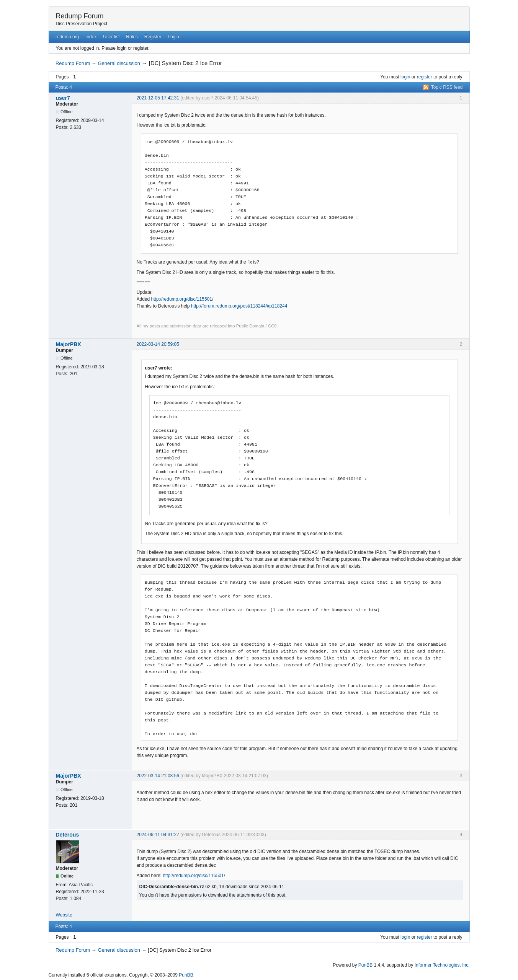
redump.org (67, 37)
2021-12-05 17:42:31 (158, 98)
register (425, 77)
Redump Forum (80, 16)
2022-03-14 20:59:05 (158, 344)
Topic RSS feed (447, 87)
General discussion (119, 63)
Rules (132, 37)
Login (173, 37)
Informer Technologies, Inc (442, 965)
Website (64, 915)
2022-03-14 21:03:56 (158, 776)
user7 (63, 98)
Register (153, 37)
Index (91, 37)
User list (111, 37)
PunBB (365, 965)
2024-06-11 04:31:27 (158, 835)
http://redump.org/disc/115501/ (182, 299)
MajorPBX (69, 344)
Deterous (68, 835)
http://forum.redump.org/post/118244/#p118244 (239, 306)
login (405, 77)
